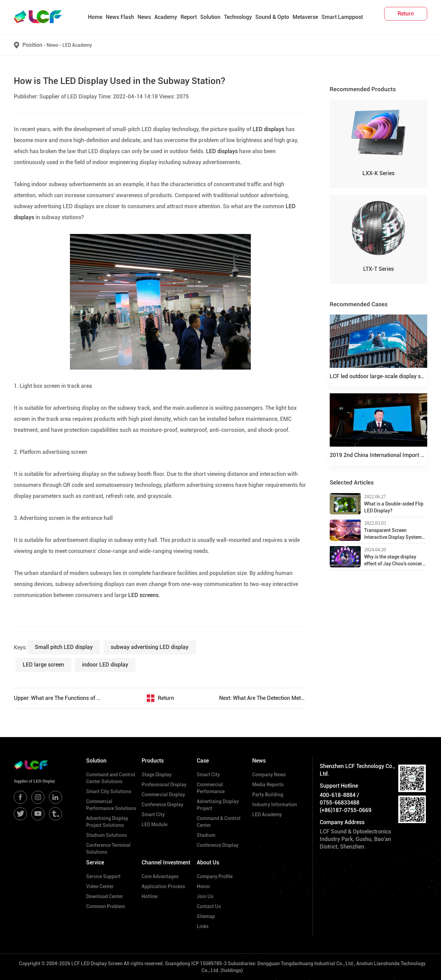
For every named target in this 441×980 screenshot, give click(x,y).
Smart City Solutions (109, 791)
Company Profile (215, 876)
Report (189, 17)
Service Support (103, 876)
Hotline (150, 896)
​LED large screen (43, 665)
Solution (210, 17)
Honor (203, 886)
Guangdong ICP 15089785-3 (196, 963)
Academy (166, 17)
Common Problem (106, 906)
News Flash (120, 17)
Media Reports (268, 785)
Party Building (268, 795)
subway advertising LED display (150, 647)
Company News (269, 775)
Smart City (153, 814)
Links (203, 926)
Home (95, 17)
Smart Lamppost (342, 17)
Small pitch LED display (64, 647)
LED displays (268, 129)
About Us (208, 862)
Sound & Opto (272, 17)
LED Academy (77, 45)
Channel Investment (166, 862)
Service (95, 862)
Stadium (206, 835)
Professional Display (164, 785)
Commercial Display (163, 795)
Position (32, 45)
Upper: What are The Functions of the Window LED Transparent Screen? (58, 698)
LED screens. (144, 595)
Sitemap (206, 916)
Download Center (105, 896)
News (144, 17)
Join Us (205, 896)
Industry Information (275, 805)
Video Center (100, 886)
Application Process (163, 886)
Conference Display (162, 805)
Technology (238, 17)
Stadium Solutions (106, 835)
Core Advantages (160, 876)
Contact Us (209, 906)
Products (153, 761)
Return (166, 698)
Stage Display (157, 775)
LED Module (155, 824)
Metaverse (305, 17)
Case (203, 761)
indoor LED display (105, 665)
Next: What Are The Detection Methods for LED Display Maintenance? (263, 698)
